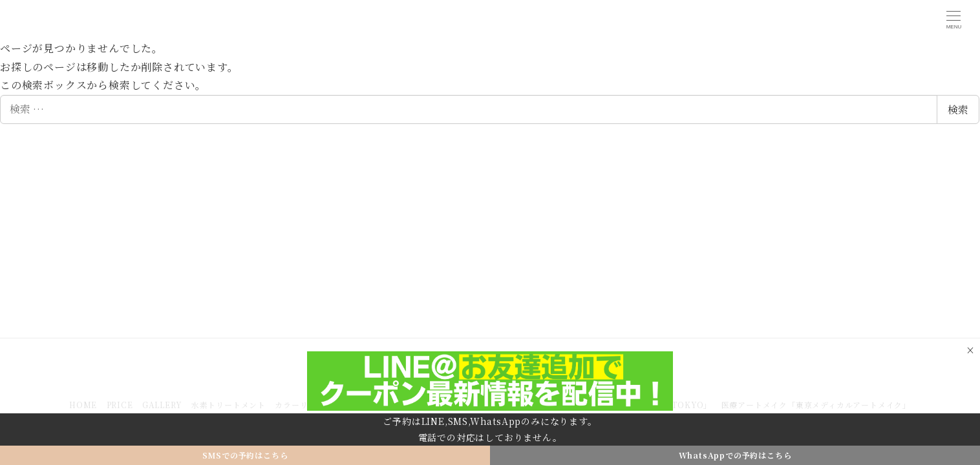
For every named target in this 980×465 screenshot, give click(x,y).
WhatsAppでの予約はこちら (735, 455)
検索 (958, 109)
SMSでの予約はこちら (245, 455)
